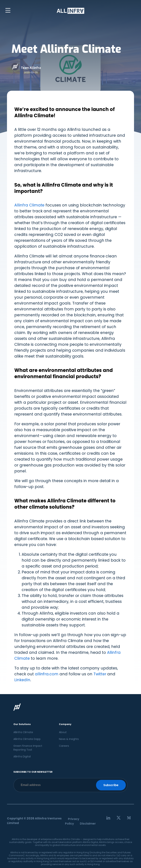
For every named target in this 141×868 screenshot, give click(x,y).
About (63, 732)
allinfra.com (47, 674)
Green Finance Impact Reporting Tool (28, 748)
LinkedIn (22, 680)
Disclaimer (88, 824)
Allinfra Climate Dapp (27, 739)
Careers (64, 746)
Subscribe (111, 785)
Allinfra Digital (22, 756)
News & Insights (69, 739)
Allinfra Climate (34, 116)
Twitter (100, 674)
